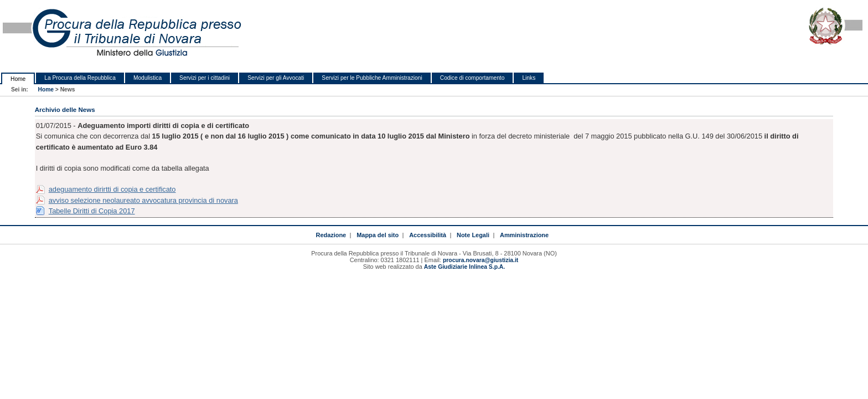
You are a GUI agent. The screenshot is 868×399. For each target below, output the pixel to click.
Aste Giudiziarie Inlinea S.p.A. (464, 267)
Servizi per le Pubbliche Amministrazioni (372, 78)
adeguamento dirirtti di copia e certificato (112, 189)
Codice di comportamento (472, 78)
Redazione (331, 235)
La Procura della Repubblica (80, 78)
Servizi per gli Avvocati (276, 78)
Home (18, 79)
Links (529, 78)
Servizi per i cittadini (205, 78)
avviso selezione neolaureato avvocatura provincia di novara (143, 200)
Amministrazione (524, 235)
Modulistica (148, 78)
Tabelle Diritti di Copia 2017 (92, 211)
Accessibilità (428, 235)
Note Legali (473, 235)
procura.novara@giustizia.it (480, 260)
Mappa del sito (378, 235)
